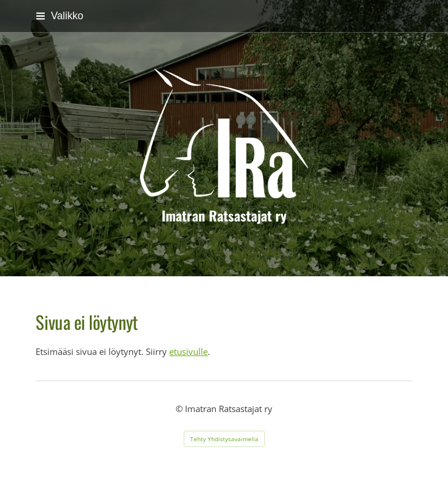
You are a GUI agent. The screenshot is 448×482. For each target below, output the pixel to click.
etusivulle (188, 351)
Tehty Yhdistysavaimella (224, 439)
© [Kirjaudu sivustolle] (180, 409)
